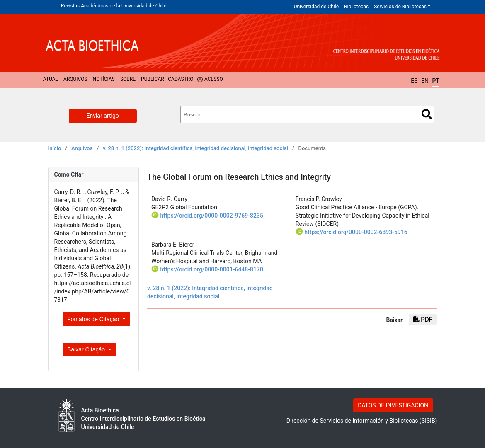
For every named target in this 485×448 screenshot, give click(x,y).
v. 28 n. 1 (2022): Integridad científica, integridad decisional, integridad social (195, 148)
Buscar (427, 114)
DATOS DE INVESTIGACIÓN (393, 405)
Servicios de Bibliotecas (400, 7)
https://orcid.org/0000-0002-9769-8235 (211, 216)
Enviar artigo (103, 116)
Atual (51, 79)
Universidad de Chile (316, 7)
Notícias (104, 79)
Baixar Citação (87, 349)
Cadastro (181, 79)
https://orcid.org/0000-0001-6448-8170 (211, 269)
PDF (423, 320)
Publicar (153, 79)
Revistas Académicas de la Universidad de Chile (114, 6)
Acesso (214, 79)
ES (414, 81)
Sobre (128, 79)
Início (55, 148)
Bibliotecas (356, 7)
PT (436, 81)
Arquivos (75, 79)
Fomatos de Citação (94, 319)
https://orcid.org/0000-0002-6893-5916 (356, 232)
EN (425, 81)
